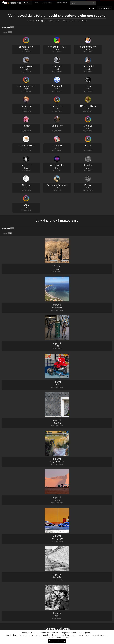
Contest (27, 3)
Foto (36, 3)
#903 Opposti (41, 21)
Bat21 (57, 385)
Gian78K (57, 423)
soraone (57, 269)
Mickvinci (88, 165)
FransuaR (57, 86)
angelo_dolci (26, 47)
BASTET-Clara (88, 106)
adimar (26, 126)
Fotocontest (12, 3)
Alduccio (26, 165)
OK (50, 641)
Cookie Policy (60, 641)
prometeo (26, 106)
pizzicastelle (57, 165)
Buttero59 (57, 577)
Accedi (92, 8)
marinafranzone (88, 47)
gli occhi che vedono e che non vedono (75, 16)
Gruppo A (83, 21)
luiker (88, 86)
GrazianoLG (57, 106)
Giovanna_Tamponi (57, 185)
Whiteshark (57, 308)
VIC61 (57, 346)
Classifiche (47, 3)
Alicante (26, 185)
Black (88, 146)
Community (61, 3)
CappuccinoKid (26, 146)
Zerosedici (88, 67)
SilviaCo (88, 126)
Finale (7, 32)
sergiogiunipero (57, 462)
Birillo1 (88, 185)
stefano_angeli (57, 539)
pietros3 (57, 67)
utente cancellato (26, 86)
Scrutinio (8, 27)
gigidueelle (26, 67)
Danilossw (57, 126)
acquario (57, 146)
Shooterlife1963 (57, 47)
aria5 (26, 205)
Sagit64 (57, 616)
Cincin (57, 500)
